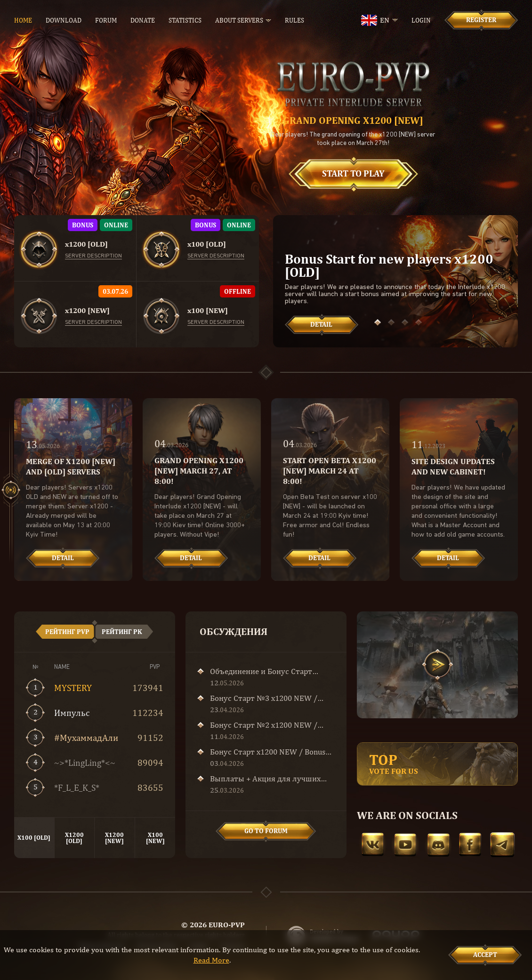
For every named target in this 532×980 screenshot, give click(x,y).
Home (23, 20)
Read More (211, 960)
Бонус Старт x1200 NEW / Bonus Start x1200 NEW (268, 752)
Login (421, 20)
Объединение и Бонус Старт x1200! (261, 671)
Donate (143, 20)
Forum (106, 20)
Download (64, 20)
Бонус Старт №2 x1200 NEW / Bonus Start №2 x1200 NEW (264, 725)
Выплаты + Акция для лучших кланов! (265, 779)
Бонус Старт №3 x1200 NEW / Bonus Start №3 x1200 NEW (264, 698)
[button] (378, 322)
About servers (239, 20)
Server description (93, 256)
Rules (294, 20)
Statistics (185, 20)
